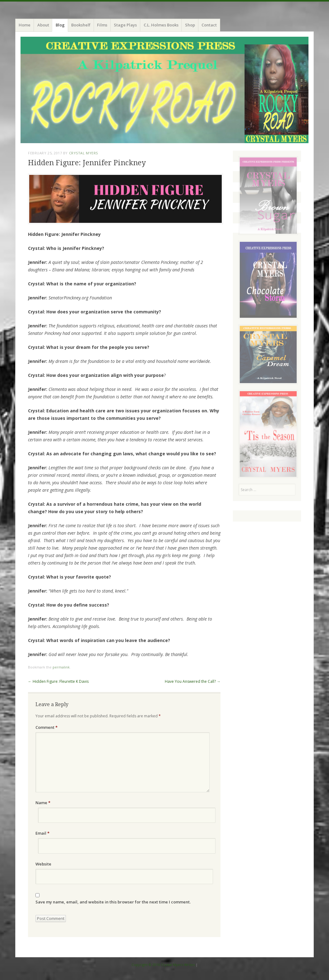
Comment (46, 727)
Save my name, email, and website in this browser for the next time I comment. (113, 902)
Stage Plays (125, 25)
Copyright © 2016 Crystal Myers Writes (163, 965)
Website (43, 864)
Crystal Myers (83, 153)
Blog (60, 25)
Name (43, 803)
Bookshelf (81, 25)
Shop (190, 25)
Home (25, 25)
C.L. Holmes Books (161, 25)
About (43, 25)
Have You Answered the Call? (193, 681)
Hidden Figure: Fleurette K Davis (58, 681)
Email (42, 833)
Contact (209, 25)
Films (102, 25)
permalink (61, 667)
